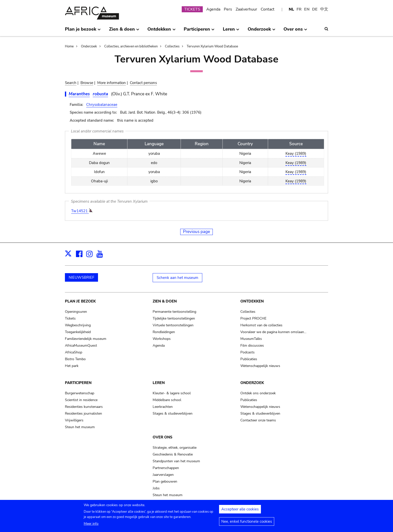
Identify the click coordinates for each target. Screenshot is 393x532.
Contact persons (143, 83)
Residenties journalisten (83, 413)
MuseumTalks (251, 339)
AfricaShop (74, 352)
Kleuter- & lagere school (172, 393)
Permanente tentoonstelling (174, 312)
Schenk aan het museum (177, 278)
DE (315, 9)
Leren (159, 383)
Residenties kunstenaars (84, 407)
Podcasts (248, 352)
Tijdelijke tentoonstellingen (174, 318)
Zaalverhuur (246, 9)
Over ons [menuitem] (295, 31)
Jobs (156, 488)
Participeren (78, 383)
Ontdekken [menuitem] (161, 31)
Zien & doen (165, 301)
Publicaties (249, 359)
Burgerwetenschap (80, 393)
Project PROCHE (253, 318)
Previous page (197, 232)
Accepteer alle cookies (240, 511)
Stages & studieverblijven (173, 413)
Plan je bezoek (80, 301)
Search (71, 83)
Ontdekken (252, 301)
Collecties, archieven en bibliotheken (131, 46)
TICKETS (192, 9)
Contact (268, 9)
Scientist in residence (81, 400)
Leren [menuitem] (231, 31)
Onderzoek (89, 46)
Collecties (172, 46)
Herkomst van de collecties (261, 325)
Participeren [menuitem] (199, 31)
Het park (72, 366)
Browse (87, 83)
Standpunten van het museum (176, 461)
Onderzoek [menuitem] (262, 31)
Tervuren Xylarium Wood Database (212, 46)
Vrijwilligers (74, 420)
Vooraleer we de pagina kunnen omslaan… (273, 332)
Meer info (91, 525)
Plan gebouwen (165, 481)
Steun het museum (80, 427)
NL (291, 9)
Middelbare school (167, 400)
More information (112, 83)
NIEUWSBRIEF (81, 277)
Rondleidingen (164, 332)
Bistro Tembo (75, 359)
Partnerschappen (166, 468)
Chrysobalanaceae (102, 105)
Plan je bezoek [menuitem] (83, 31)
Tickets (70, 318)
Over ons (163, 437)
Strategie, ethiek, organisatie (175, 448)
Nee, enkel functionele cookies (247, 523)
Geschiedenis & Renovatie (173, 454)
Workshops (162, 339)
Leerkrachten (163, 407)
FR (299, 9)
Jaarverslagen (163, 475)
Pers (228, 9)
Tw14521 (80, 211)
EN (307, 9)
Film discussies (252, 346)
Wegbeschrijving (78, 325)
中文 (324, 9)
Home (69, 46)
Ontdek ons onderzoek (258, 393)
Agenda (213, 9)
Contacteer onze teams (258, 420)
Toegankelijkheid (78, 332)
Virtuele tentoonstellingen (173, 325)
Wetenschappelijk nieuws (260, 366)
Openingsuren (76, 312)
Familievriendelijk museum (86, 339)
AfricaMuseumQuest (81, 346)
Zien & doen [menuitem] (124, 31)
